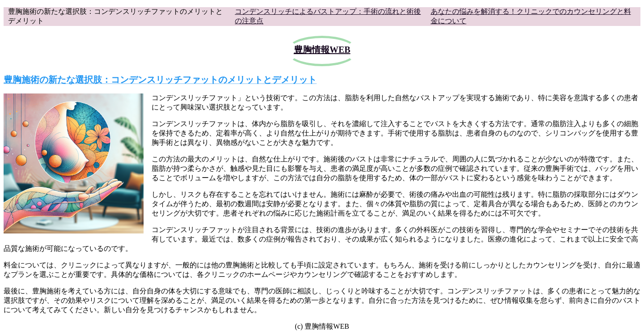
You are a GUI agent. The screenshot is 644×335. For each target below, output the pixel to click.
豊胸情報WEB (322, 50)
